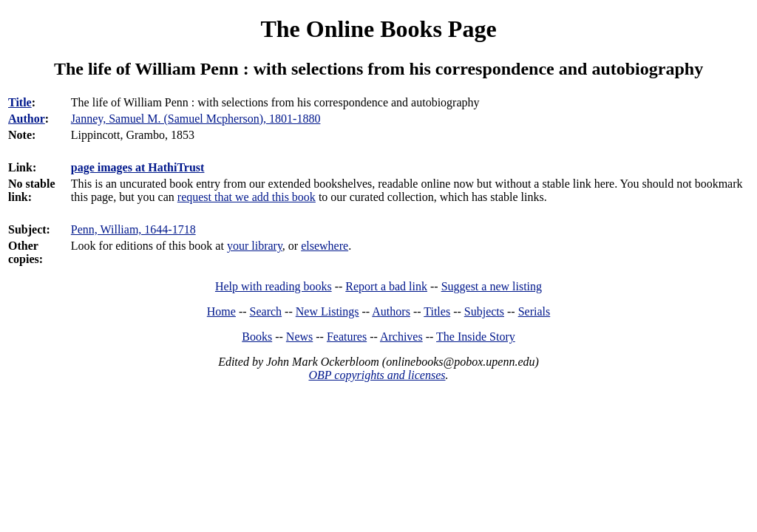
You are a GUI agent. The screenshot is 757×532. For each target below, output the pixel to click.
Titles (437, 311)
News (299, 337)
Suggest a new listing (492, 286)
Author (27, 119)
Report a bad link (386, 286)
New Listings (327, 311)
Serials (534, 311)
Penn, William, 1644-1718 (133, 229)
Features (347, 337)
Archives (401, 337)
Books (257, 337)
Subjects (484, 311)
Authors (391, 311)
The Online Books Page (378, 29)
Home (221, 311)
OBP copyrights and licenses (377, 375)
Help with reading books (274, 286)
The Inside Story (476, 337)
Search (266, 311)
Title (20, 102)
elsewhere (325, 246)
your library (255, 246)
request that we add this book (247, 197)
